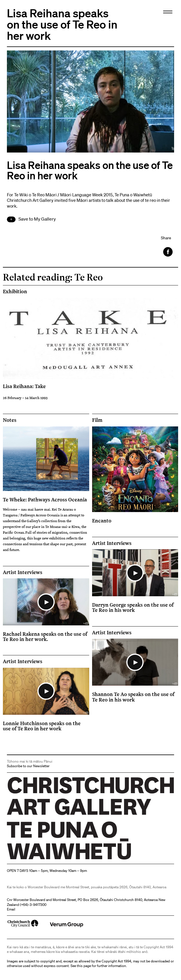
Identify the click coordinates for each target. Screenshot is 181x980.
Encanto (102, 520)
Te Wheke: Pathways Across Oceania (45, 499)
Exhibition (15, 291)
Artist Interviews (23, 572)
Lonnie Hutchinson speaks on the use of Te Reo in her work (42, 726)
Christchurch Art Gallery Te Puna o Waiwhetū (41, 859)
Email (11, 909)
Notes (10, 420)
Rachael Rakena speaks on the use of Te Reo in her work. (45, 636)
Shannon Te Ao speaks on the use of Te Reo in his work (133, 697)
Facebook (168, 252)
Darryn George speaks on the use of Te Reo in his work (133, 607)
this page (84, 966)
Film (97, 420)
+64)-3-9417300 (34, 905)
